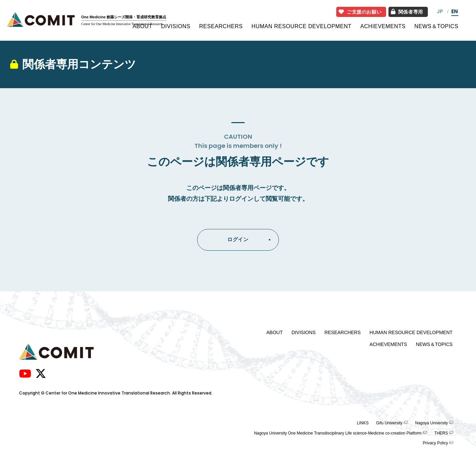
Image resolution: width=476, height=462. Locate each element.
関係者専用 (407, 12)
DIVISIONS (176, 26)
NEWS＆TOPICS (436, 26)
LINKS (363, 423)
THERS (441, 433)
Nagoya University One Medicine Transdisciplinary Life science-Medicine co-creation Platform (338, 433)
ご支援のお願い (360, 12)
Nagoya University (432, 423)
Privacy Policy (435, 443)
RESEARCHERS (221, 26)
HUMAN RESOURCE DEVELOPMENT (301, 26)
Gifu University (389, 423)
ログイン (238, 239)
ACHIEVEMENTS (383, 26)
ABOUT (142, 26)
